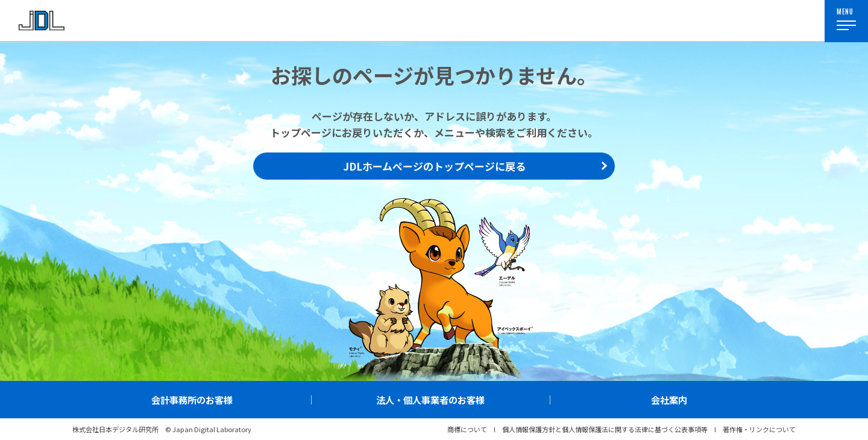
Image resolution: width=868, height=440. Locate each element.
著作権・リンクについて (759, 429)
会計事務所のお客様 (192, 400)
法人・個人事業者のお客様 (430, 400)
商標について (467, 429)
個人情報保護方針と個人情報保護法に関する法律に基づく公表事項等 (605, 429)
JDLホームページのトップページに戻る (434, 166)
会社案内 (669, 400)
